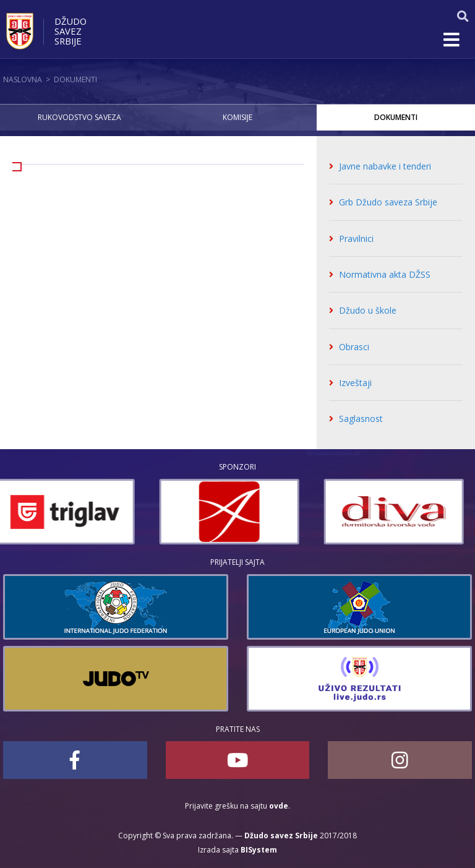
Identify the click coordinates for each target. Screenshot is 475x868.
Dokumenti (75, 79)
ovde (279, 806)
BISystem (259, 850)
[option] (73, 512)
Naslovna (23, 79)
